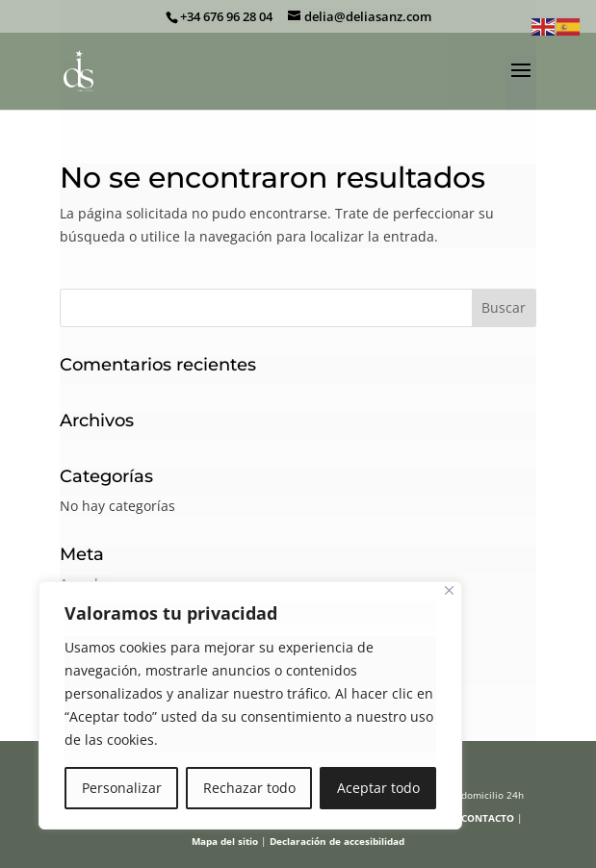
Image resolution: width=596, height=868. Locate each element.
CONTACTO (488, 818)
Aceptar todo (378, 788)
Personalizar (122, 788)
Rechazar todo (249, 788)
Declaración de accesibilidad (337, 841)
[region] (250, 705)
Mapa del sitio (225, 841)
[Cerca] (449, 590)
